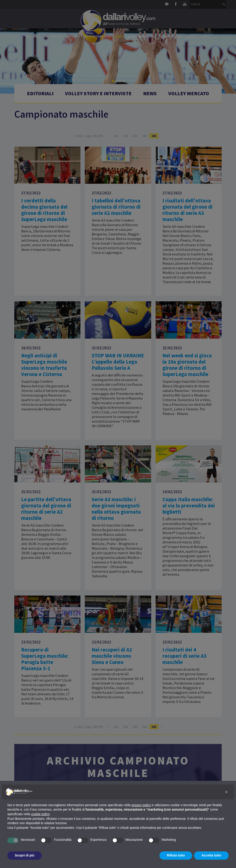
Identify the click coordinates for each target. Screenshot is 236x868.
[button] (226, 792)
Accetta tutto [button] (211, 855)
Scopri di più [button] (25, 855)
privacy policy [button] (141, 805)
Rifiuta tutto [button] (176, 855)
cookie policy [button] (40, 814)
